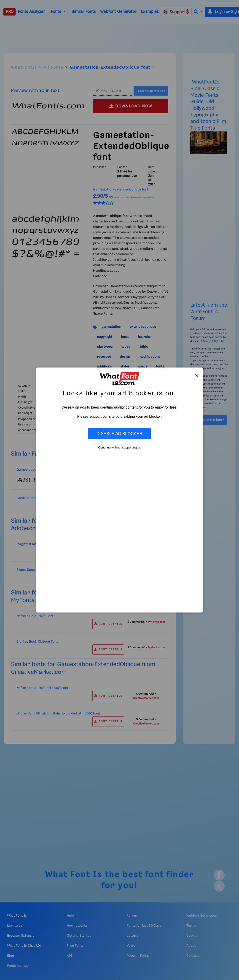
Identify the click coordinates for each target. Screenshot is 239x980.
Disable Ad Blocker (119, 434)
